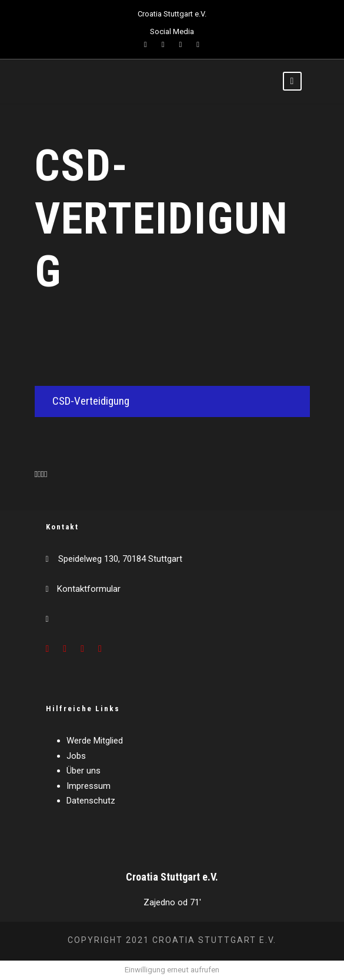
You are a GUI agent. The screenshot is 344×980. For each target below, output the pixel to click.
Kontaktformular (89, 589)
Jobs (76, 756)
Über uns (84, 771)
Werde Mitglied (95, 741)
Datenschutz (91, 801)
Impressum (88, 786)
